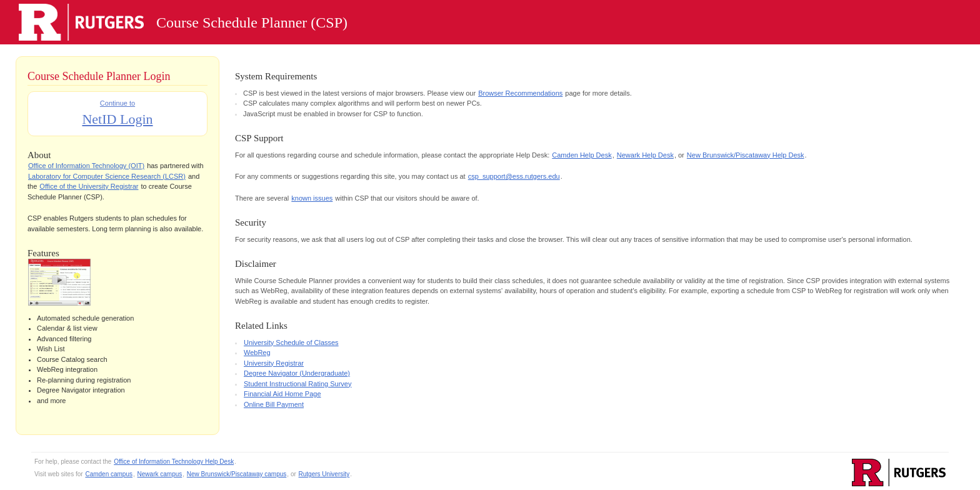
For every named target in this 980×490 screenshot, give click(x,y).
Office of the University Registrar (89, 186)
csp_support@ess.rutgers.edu (514, 176)
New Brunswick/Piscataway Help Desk (746, 155)
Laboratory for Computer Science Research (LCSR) (107, 176)
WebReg (257, 352)
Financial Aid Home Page (282, 394)
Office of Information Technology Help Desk (174, 462)
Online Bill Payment (274, 404)
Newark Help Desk (645, 155)
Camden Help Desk (582, 155)
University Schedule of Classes (291, 342)
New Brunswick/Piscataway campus (237, 474)
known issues (312, 198)
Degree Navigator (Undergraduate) (297, 373)
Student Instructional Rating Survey (297, 384)
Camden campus (109, 474)
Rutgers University (324, 474)
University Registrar (274, 363)
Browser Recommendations (520, 93)
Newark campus (160, 474)
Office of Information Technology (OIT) (86, 166)
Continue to (117, 114)
